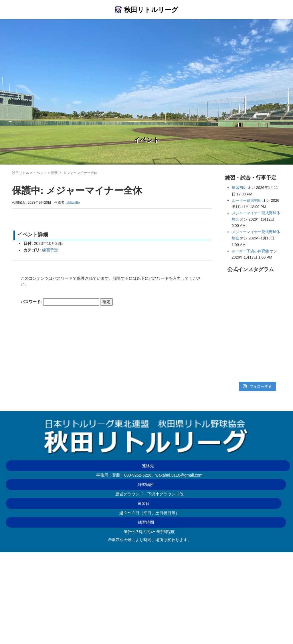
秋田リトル (21, 173)
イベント (40, 173)
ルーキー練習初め (247, 200)
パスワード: (60, 302)
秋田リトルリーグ (151, 10)
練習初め (239, 188)
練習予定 (50, 250)
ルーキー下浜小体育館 (250, 251)
